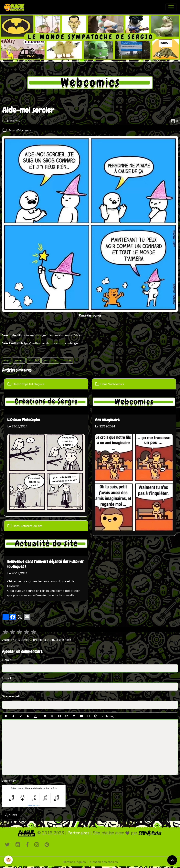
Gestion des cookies (104, 862)
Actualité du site (32, 526)
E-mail (7, 678)
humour (67, 360)
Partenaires (78, 833)
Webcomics (23, 130)
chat (7, 360)
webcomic (50, 360)
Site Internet (11, 696)
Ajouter (11, 815)
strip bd (33, 360)
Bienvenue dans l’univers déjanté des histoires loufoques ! (45, 564)
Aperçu (108, 716)
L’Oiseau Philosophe (24, 420)
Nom (5, 660)
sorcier (19, 360)
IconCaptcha (33, 806)
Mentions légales (74, 862)
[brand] (15, 7)
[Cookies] (8, 860)
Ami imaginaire (107, 420)
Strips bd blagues (32, 384)
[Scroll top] (172, 860)
